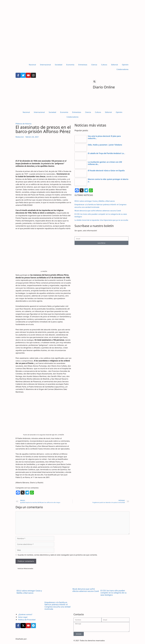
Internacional (45, 65)
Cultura (104, 65)
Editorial (114, 65)
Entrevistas (83, 65)
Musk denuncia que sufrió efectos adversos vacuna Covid (98, 211)
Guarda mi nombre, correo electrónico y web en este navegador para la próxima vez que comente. (58, 555)
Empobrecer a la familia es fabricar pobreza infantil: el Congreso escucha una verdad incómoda (58, 606)
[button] (95, 82)
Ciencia (94, 65)
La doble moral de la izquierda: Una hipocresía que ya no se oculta (101, 220)
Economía (70, 65)
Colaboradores (122, 69)
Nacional (32, 65)
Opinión (125, 65)
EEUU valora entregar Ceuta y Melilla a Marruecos (95, 201)
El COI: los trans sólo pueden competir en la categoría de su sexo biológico (113, 593)
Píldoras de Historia (23, 124)
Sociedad (59, 65)
